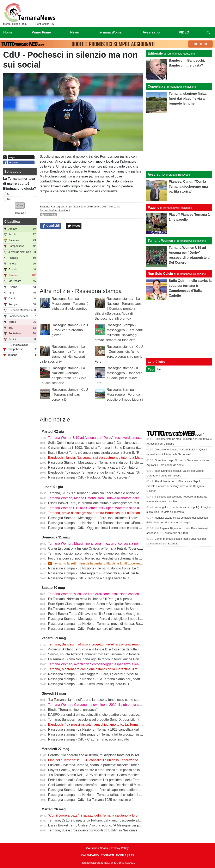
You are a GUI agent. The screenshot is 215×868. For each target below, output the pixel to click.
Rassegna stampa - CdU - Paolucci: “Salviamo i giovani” (70, 330)
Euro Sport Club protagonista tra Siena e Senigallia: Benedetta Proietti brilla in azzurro (111, 604)
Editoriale (155, 53)
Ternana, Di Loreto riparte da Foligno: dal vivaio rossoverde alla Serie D (100, 820)
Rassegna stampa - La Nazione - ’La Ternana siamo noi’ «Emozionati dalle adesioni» (110, 523)
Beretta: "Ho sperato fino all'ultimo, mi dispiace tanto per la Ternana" (98, 755)
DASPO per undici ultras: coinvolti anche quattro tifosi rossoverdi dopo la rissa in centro (112, 715)
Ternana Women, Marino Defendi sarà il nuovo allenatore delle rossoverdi (102, 498)
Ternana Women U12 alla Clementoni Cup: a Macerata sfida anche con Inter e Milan (110, 508)
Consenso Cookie (97, 848)
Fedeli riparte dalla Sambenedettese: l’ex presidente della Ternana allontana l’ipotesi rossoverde (118, 780)
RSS (131, 855)
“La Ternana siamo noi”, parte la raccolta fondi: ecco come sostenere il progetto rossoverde (115, 700)
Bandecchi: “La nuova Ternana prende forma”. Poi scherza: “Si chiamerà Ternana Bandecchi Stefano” (122, 472)
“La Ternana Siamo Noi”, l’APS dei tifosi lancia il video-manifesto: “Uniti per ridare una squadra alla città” (124, 775)
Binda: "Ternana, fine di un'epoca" (73, 710)
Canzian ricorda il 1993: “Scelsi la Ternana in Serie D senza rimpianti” (99, 448)
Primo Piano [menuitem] (41, 32)
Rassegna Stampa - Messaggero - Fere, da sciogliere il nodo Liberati (125, 395)
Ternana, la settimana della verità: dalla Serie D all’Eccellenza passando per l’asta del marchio (120, 563)
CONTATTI (107, 855)
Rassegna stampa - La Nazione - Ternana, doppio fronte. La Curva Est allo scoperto (110, 568)
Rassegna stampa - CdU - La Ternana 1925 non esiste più (91, 800)
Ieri (159, 369)
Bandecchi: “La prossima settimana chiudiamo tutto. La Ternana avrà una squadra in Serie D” (116, 725)
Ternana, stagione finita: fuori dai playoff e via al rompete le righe (188, 98)
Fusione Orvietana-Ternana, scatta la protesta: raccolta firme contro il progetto (105, 765)
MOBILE (121, 855)
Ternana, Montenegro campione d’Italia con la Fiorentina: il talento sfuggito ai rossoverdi (112, 669)
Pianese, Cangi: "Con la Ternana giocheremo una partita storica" (188, 186)
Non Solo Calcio (160, 274)
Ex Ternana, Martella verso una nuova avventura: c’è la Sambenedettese (102, 609)
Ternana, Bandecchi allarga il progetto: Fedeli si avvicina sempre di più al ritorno (107, 644)
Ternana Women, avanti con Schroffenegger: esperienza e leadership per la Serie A (109, 664)
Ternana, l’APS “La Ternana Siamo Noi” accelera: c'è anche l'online (97, 493)
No (9, 199)
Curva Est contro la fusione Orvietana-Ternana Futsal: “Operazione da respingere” (108, 548)
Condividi (51, 226)
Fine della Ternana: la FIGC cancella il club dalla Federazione (93, 760)
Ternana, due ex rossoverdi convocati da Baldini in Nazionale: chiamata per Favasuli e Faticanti (118, 830)
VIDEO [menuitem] (184, 32)
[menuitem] (208, 32)
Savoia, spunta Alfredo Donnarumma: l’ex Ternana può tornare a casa (99, 654)
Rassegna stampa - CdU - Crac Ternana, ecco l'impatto (89, 739)
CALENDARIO (90, 855)
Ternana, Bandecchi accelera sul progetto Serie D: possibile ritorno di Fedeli (104, 720)
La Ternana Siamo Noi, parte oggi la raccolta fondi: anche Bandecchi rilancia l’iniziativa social (116, 659)
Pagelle (153, 208)
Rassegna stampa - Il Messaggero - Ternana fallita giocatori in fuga (97, 734)
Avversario (156, 174)
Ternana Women (160, 241)
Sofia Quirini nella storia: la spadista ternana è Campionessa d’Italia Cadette (104, 443)
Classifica (12, 222)
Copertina (155, 86)
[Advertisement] (179, 142)
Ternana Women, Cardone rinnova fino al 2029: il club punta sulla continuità (103, 705)
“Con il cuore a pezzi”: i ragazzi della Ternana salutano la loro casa (97, 815)
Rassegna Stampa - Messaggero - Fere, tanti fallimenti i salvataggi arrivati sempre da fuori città (118, 518)
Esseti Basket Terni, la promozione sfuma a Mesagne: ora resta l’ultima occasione (108, 503)
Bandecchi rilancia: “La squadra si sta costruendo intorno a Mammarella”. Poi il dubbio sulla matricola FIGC (127, 458)
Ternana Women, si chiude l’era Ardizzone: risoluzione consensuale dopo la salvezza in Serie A (118, 594)
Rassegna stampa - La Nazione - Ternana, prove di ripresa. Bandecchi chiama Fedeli (110, 624)
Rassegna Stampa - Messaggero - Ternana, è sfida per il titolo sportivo (70, 304)
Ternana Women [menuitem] (111, 32)
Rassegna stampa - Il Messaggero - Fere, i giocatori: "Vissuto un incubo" (101, 674)
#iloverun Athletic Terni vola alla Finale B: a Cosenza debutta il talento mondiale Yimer (111, 649)
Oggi (151, 369)
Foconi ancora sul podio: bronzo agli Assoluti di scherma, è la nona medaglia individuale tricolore (119, 558)
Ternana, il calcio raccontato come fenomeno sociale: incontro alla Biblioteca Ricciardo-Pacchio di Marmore (126, 553)
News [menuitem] (75, 32)
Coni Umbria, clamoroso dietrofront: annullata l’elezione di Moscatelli (98, 785)
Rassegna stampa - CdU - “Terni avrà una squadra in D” (89, 684)
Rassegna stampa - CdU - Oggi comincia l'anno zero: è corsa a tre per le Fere (105, 528)
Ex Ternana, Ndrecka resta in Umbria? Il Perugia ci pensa (90, 599)
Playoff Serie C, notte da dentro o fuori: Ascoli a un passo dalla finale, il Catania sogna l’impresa (118, 770)
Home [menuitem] (8, 32)
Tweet (74, 226)
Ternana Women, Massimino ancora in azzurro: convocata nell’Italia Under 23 (105, 544)
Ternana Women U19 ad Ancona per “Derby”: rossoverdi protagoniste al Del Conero (109, 438)
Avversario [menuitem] (151, 32)
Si (8, 194)
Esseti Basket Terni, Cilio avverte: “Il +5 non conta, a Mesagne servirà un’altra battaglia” (112, 614)
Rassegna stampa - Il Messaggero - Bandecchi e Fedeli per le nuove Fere (102, 573)
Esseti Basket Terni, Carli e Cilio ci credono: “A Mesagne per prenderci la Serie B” (108, 825)
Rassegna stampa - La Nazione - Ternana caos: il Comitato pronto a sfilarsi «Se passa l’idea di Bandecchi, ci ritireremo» (119, 309)
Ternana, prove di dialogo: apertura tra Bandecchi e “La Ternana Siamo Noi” (103, 513)
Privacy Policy (120, 848)
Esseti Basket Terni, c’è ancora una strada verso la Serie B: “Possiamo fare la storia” (110, 453)
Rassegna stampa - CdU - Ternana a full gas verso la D (70, 395)
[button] (20, 205)
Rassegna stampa (61, 207)
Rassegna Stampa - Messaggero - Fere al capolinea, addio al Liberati (99, 790)
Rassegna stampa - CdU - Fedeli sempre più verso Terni (89, 629)
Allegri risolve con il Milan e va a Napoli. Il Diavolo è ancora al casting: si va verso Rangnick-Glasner (176, 486)
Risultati (20, 213)
